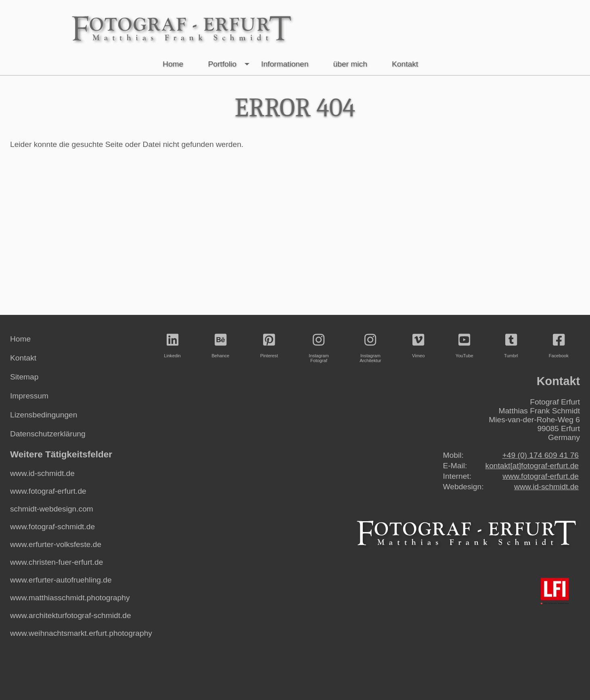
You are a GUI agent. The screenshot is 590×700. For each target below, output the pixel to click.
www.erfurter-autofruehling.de (61, 580)
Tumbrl (511, 346)
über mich (350, 64)
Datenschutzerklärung (48, 434)
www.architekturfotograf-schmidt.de (71, 615)
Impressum (29, 396)
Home (173, 64)
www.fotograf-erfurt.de (48, 491)
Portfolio (230, 64)
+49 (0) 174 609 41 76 (541, 455)
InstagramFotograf (319, 348)
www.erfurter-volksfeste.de (56, 544)
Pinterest (269, 346)
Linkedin (172, 346)
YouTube (464, 346)
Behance (220, 346)
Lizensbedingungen (44, 415)
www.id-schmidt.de (42, 473)
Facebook (559, 346)
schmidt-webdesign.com (52, 509)
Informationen (285, 64)
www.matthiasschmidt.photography (70, 598)
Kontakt (405, 64)
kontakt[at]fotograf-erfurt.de (532, 466)
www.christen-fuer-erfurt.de (56, 562)
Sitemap (24, 377)
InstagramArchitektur (370, 348)
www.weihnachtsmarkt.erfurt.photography (81, 633)
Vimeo (418, 346)
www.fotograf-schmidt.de (52, 527)
